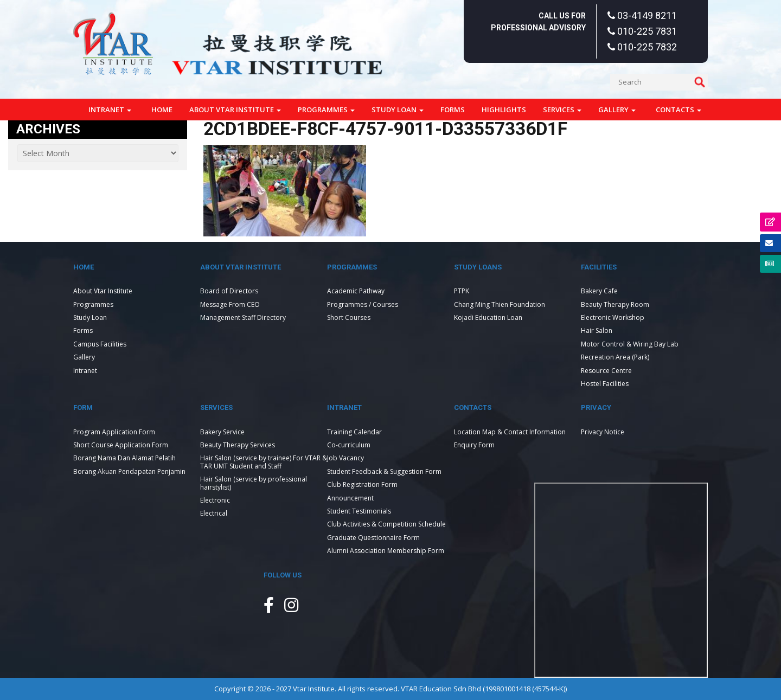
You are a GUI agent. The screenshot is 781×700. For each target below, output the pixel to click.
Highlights (504, 110)
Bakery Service (222, 432)
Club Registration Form (362, 484)
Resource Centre (606, 371)
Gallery (617, 110)
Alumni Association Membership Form (386, 551)
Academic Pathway (356, 291)
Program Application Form (114, 432)
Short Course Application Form (121, 445)
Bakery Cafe (599, 291)
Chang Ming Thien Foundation (500, 304)
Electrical (214, 513)
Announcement (350, 498)
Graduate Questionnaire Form (373, 538)
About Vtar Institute (235, 110)
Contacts (678, 110)
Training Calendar (354, 432)
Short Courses (349, 317)
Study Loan (398, 110)
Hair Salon (597, 330)
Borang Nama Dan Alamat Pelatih (124, 458)
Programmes (326, 110)
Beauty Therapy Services (238, 445)
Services (562, 110)
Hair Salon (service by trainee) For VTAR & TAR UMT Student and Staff (264, 462)
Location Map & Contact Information (510, 432)
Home (162, 110)
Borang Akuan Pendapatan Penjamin (129, 471)
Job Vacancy (345, 458)
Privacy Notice (603, 432)
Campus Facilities (100, 344)
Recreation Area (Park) (615, 357)
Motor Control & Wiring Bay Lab (630, 344)
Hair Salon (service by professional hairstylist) (254, 483)
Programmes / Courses (363, 304)
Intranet (110, 110)
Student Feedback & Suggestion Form (384, 471)
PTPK (462, 291)
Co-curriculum (349, 445)
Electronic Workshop (613, 317)
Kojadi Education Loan (488, 317)
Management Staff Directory (243, 317)
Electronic (215, 500)
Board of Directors (229, 291)
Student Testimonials (359, 511)
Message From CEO (230, 304)
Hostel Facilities (605, 384)
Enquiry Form (474, 445)
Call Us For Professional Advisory (538, 22)
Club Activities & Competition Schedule (386, 524)
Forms (453, 110)
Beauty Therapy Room (615, 304)
